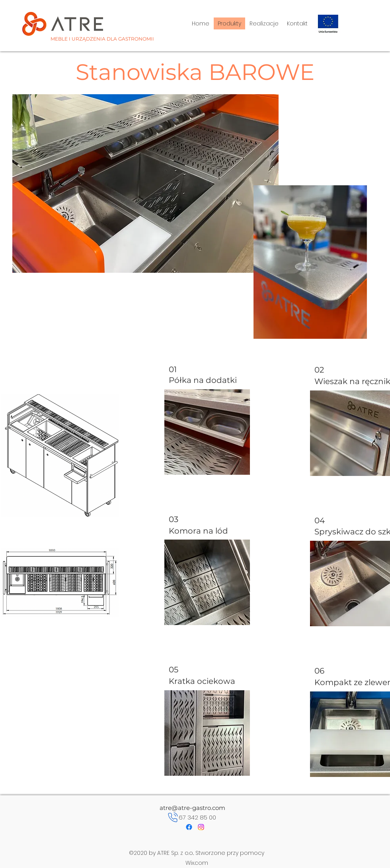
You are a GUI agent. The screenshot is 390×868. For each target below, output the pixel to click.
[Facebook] (189, 827)
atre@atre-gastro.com (192, 808)
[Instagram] (201, 827)
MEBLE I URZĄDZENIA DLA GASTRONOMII (102, 39)
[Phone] (173, 818)
